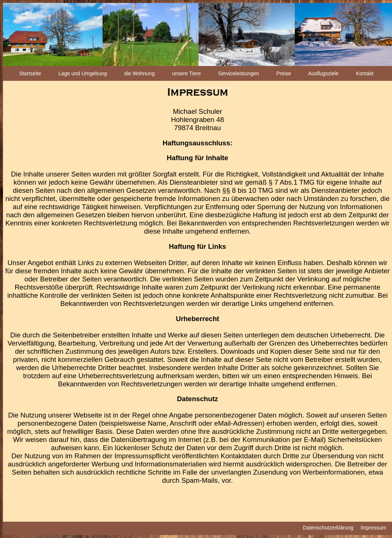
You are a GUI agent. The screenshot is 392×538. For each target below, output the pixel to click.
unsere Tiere (186, 73)
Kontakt (365, 73)
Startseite (30, 73)
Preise (284, 73)
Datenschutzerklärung (328, 528)
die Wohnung (139, 73)
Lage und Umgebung (83, 73)
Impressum (373, 528)
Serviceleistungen (239, 73)
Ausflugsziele (323, 73)
